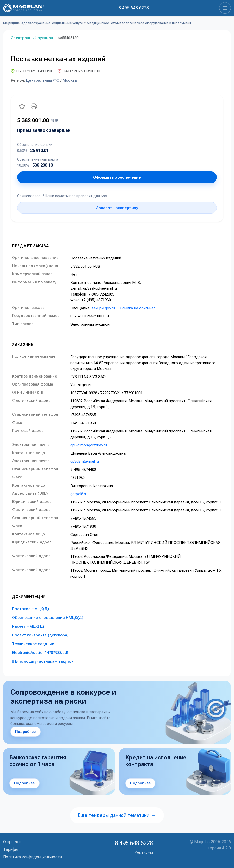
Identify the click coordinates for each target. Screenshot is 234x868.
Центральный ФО (43, 80)
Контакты (144, 853)
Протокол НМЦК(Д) (31, 609)
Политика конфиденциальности (33, 857)
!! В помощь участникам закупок (43, 661)
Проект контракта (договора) (40, 635)
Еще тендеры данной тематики (117, 815)
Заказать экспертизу (117, 208)
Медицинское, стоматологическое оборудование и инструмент (139, 23)
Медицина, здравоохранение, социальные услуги (43, 23)
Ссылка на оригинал (138, 308)
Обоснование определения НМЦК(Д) (48, 618)
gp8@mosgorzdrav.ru (89, 445)
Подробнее (25, 732)
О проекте (13, 842)
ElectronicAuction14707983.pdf (40, 653)
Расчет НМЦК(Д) (28, 626)
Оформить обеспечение (117, 177)
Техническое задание (33, 644)
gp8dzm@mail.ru (85, 461)
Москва (70, 80)
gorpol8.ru (79, 494)
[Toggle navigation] (225, 8)
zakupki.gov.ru (103, 308)
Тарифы (11, 850)
